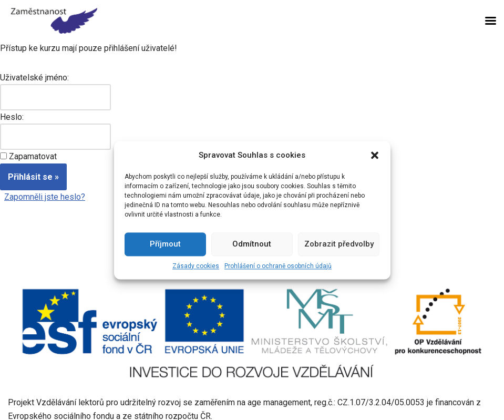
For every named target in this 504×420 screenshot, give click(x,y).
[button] (375, 155)
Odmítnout (252, 244)
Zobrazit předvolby (339, 244)
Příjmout (165, 244)
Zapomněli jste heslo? (45, 197)
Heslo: (12, 117)
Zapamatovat (33, 156)
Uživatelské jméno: (34, 78)
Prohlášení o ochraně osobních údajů (278, 266)
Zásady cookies (196, 266)
